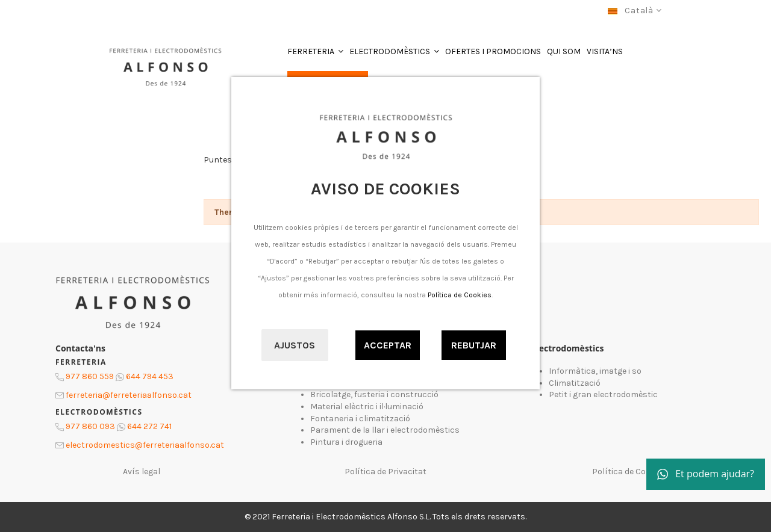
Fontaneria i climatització (360, 419)
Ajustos (295, 345)
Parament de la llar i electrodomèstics (385, 430)
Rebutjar (474, 345)
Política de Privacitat (385, 472)
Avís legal (142, 472)
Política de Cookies (460, 295)
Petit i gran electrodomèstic (603, 394)
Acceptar (388, 345)
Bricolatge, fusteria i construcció (374, 394)
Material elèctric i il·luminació (367, 407)
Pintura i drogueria (346, 442)
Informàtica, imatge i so (595, 371)
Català (635, 11)
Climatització (575, 383)
